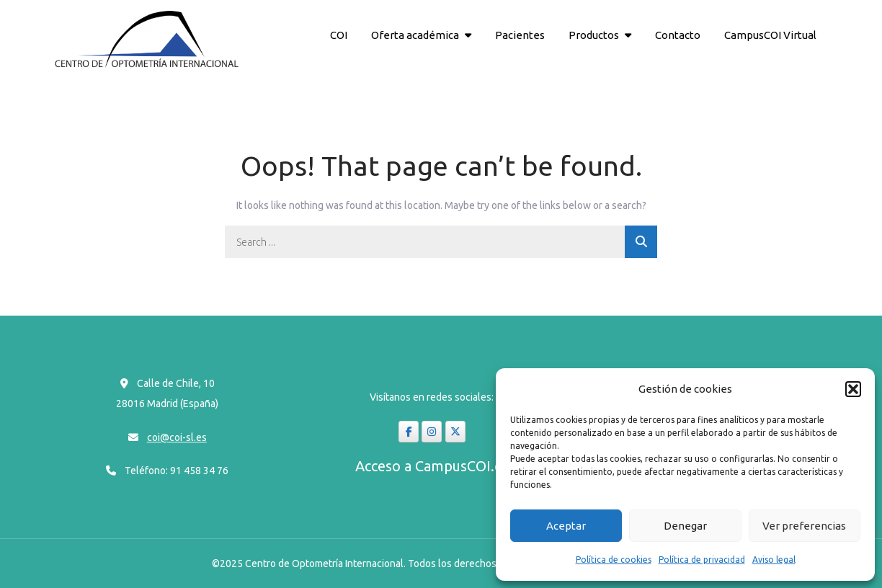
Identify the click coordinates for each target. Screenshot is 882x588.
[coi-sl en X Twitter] (455, 432)
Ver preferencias (804, 526)
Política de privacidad (702, 560)
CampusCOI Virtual (770, 35)
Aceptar (566, 526)
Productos (594, 35)
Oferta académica (415, 35)
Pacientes (520, 35)
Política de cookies (614, 560)
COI (339, 35)
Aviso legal (774, 560)
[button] (853, 389)
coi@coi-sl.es (177, 437)
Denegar (685, 526)
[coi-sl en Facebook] (409, 432)
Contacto (678, 35)
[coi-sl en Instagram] (432, 432)
